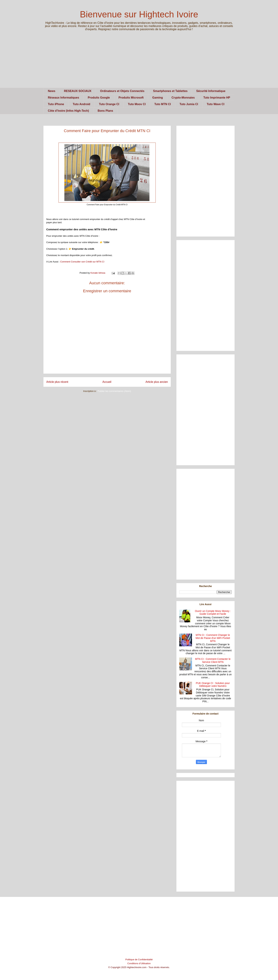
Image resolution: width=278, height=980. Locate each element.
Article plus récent (57, 382)
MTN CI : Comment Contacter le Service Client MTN (213, 660)
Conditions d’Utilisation (139, 963)
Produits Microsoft (131, 98)
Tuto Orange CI (109, 104)
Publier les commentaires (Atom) (114, 391)
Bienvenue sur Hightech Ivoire (139, 14)
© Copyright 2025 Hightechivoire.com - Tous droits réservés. (139, 967)
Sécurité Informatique (211, 91)
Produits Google (99, 98)
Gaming (158, 98)
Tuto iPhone (56, 104)
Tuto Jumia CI (189, 104)
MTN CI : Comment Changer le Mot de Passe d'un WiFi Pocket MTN (213, 638)
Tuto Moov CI (137, 104)
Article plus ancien (157, 382)
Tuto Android (81, 104)
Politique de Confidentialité (139, 959)
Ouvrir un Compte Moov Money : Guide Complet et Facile (213, 613)
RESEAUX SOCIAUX (78, 91)
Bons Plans (105, 111)
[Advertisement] (139, 63)
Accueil (107, 382)
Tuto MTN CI (162, 104)
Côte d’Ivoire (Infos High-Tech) (68, 111)
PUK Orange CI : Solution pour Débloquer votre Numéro (213, 685)
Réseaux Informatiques (63, 98)
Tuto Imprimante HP (217, 98)
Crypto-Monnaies (183, 98)
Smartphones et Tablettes (170, 91)
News (52, 91)
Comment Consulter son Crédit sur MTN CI (82, 262)
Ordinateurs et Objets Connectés (122, 91)
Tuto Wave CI (216, 104)
